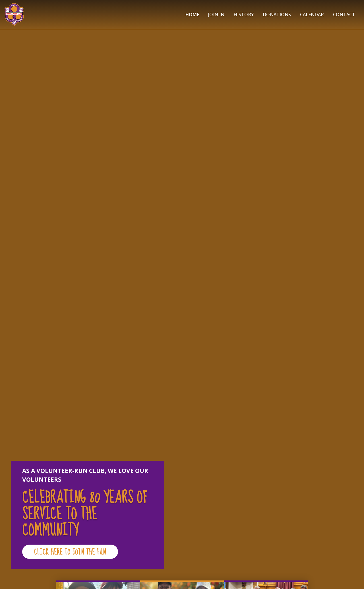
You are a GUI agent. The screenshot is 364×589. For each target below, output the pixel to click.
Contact (344, 15)
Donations (277, 15)
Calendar (312, 15)
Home (192, 15)
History (244, 15)
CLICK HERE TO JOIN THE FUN (70, 552)
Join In (216, 15)
